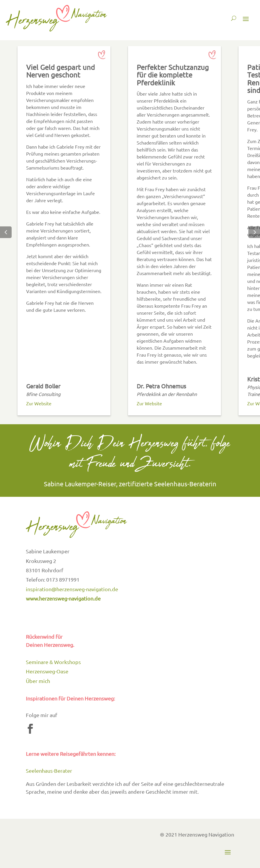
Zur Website (39, 403)
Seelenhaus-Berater (49, 771)
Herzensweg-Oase (47, 671)
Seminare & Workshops (53, 662)
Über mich (38, 681)
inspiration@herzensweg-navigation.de (72, 589)
